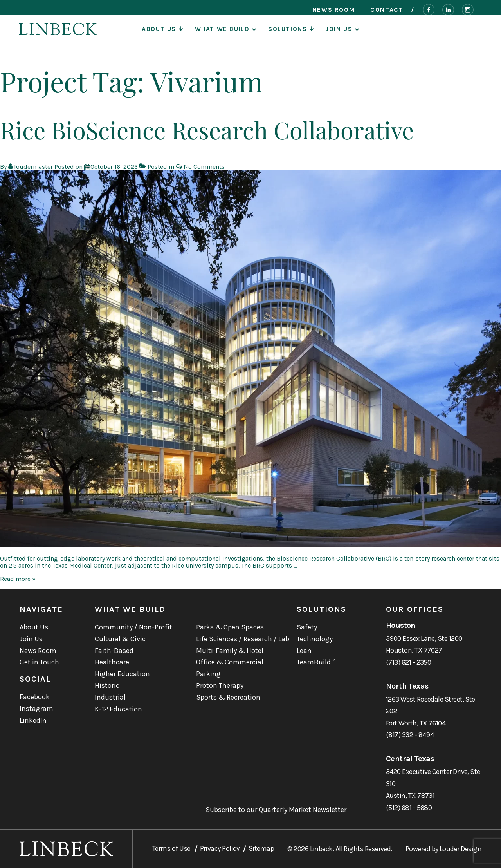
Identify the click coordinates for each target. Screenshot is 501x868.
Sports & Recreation (228, 697)
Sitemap (261, 848)
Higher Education (122, 674)
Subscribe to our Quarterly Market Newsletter (276, 810)
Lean (304, 651)
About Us (162, 33)
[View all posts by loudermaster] (31, 167)
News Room (333, 10)
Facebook (35, 697)
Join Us (342, 33)
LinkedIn (33, 720)
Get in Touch (39, 662)
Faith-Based (114, 651)
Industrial (110, 697)
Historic (107, 685)
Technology (315, 639)
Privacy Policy (220, 848)
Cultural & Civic (120, 639)
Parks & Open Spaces (230, 627)
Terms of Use (171, 848)
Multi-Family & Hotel (230, 651)
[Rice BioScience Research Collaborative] (114, 167)
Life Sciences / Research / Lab (243, 639)
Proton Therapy (220, 685)
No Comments (204, 167)
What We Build (226, 33)
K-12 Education (118, 709)
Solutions (291, 33)
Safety (307, 627)
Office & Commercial (230, 662)
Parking (208, 674)
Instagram (36, 709)
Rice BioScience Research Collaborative (207, 130)
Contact (387, 10)
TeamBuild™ (316, 662)
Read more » (18, 579)
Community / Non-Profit (133, 627)
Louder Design (460, 849)
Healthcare (112, 662)
